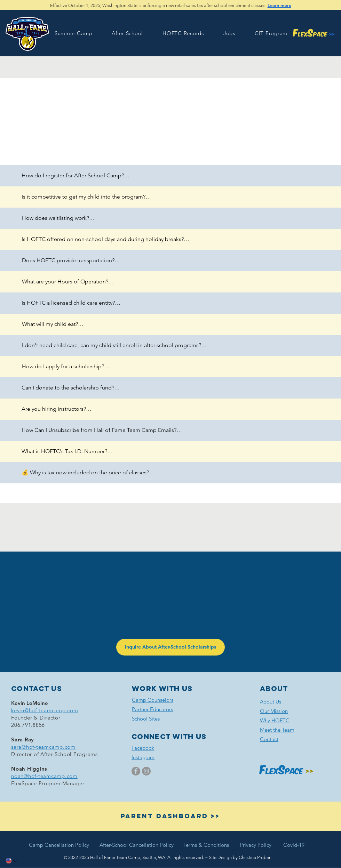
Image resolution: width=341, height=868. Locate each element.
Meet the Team (277, 730)
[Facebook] (136, 771)
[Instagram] (146, 771)
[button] (73, 33)
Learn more (279, 5)
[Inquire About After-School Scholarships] (170, 647)
